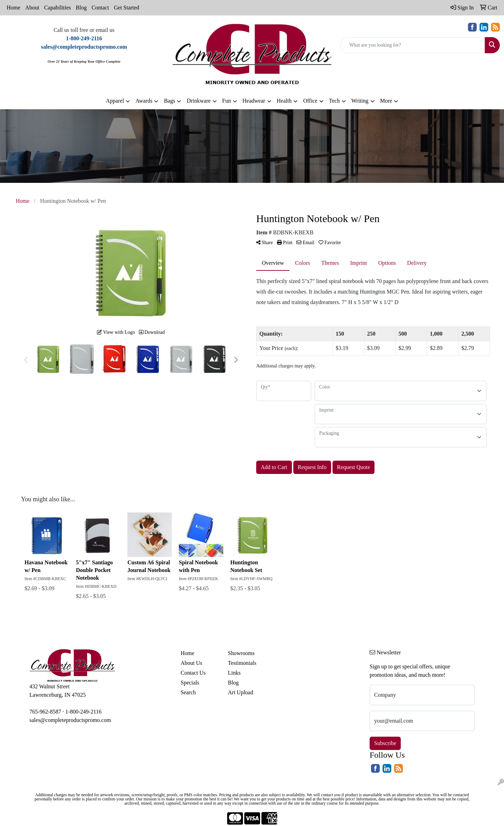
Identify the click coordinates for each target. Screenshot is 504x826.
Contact (100, 8)
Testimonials (242, 663)
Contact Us (193, 673)
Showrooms (241, 653)
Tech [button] (334, 101)
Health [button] (284, 101)
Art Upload (240, 692)
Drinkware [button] (198, 101)
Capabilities (57, 8)
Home (13, 8)
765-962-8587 (45, 712)
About (32, 8)
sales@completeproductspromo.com (70, 720)
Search (188, 692)
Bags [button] (169, 101)
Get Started (126, 8)
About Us (191, 663)
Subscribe (385, 743)
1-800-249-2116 (83, 712)
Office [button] (310, 101)
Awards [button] (144, 101)
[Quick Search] (413, 45)
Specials (190, 683)
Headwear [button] (254, 101)
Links (234, 673)
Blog (81, 8)
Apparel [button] (115, 101)
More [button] (386, 101)
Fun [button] (227, 101)
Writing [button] (360, 101)
